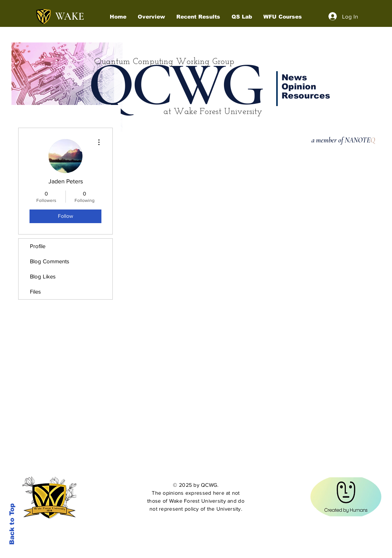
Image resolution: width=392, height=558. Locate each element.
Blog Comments (50, 261)
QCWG (175, 85)
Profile (38, 246)
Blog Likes (43, 276)
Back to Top (12, 524)
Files (35, 292)
